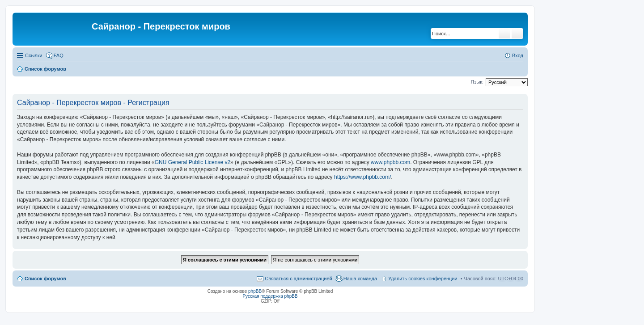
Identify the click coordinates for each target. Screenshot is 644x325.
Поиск (504, 34)
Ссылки (34, 55)
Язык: (477, 82)
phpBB (255, 291)
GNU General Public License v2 (193, 162)
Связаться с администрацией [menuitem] (298, 279)
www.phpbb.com (390, 162)
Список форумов (45, 69)
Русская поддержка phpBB (270, 296)
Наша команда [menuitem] (360, 279)
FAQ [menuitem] (59, 55)
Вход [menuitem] (518, 55)
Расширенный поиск (517, 34)
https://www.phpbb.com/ (362, 177)
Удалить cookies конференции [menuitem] (423, 279)
